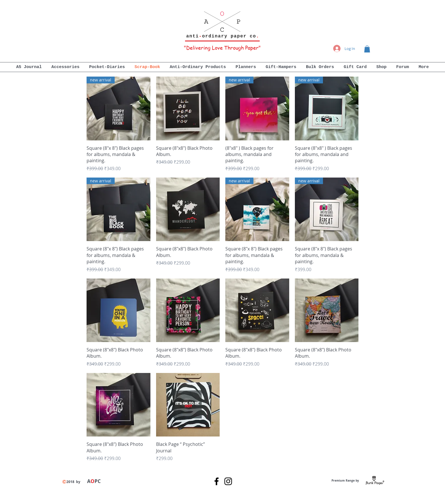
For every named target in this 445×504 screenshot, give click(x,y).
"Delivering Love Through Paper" (222, 48)
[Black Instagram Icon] (228, 481)
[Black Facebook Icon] (217, 481)
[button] (367, 49)
